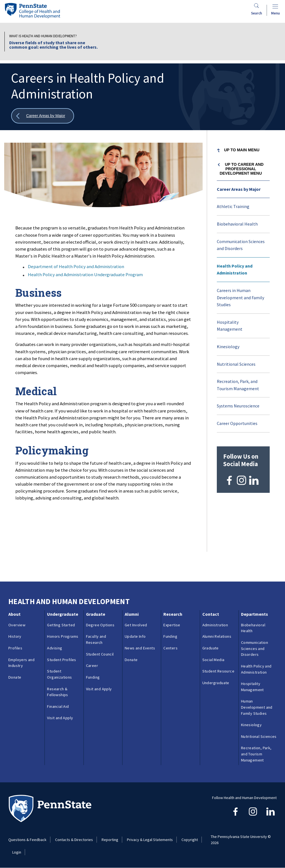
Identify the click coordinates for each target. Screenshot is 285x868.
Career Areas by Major (239, 189)
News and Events (140, 648)
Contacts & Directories (74, 840)
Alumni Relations (217, 636)
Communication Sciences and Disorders (241, 245)
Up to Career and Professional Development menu (242, 169)
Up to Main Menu (242, 150)
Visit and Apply (60, 718)
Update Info (135, 636)
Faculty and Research (96, 639)
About (14, 614)
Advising (55, 648)
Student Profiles (62, 660)
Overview (17, 625)
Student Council (100, 654)
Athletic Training (233, 206)
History (15, 636)
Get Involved (136, 625)
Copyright (190, 840)
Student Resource (218, 671)
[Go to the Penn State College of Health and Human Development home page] (32, 10)
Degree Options (100, 625)
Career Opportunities (237, 423)
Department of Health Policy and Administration (76, 266)
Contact (211, 614)
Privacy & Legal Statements (150, 840)
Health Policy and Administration (235, 269)
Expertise (172, 625)
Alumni (132, 614)
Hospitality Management (230, 326)
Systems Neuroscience (238, 406)
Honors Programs (63, 636)
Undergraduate (63, 614)
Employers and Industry (21, 663)
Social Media (213, 660)
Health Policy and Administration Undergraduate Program (85, 275)
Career (92, 666)
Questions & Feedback (27, 840)
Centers (170, 648)
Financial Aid (58, 706)
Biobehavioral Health (237, 224)
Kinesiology (228, 347)
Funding (93, 677)
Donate (15, 677)
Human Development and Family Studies (257, 707)
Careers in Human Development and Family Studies (240, 297)
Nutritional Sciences (236, 364)
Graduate (96, 614)
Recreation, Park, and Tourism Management (238, 385)
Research (173, 614)
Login (17, 852)
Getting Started (61, 625)
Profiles (15, 648)
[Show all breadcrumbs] (43, 116)
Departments (255, 614)
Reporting (110, 840)
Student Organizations (59, 674)
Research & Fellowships (57, 692)
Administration (215, 625)
